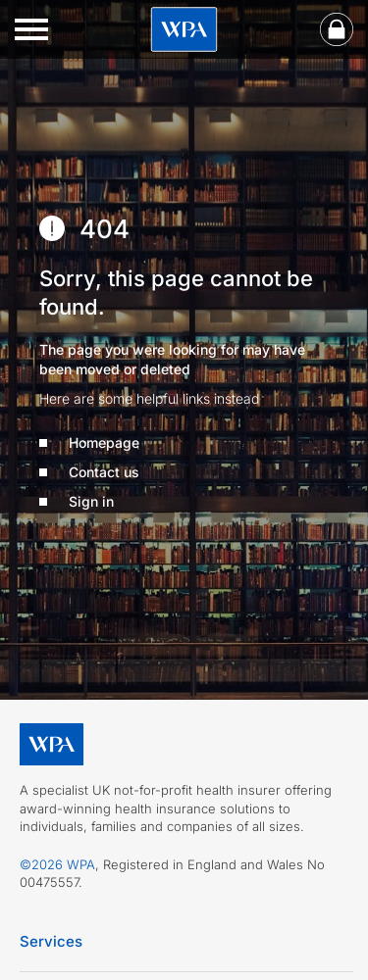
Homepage (104, 442)
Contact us (104, 472)
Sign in (91, 501)
